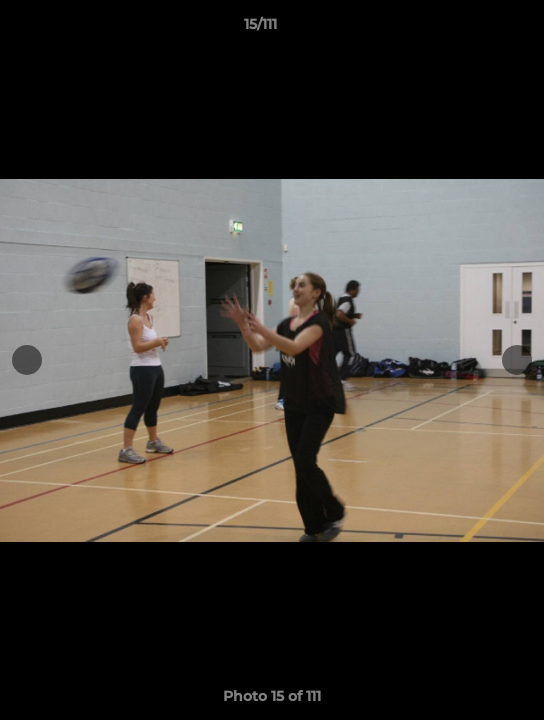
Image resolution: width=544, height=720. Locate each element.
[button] (472, 29)
